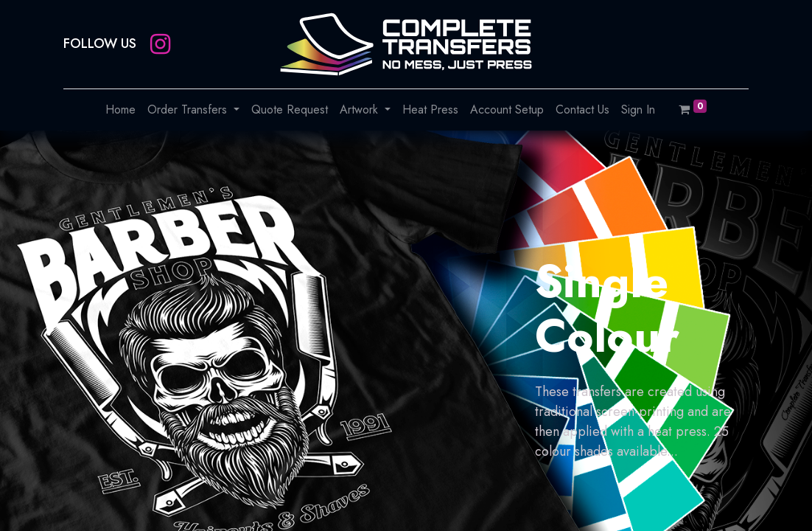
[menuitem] (120, 110)
